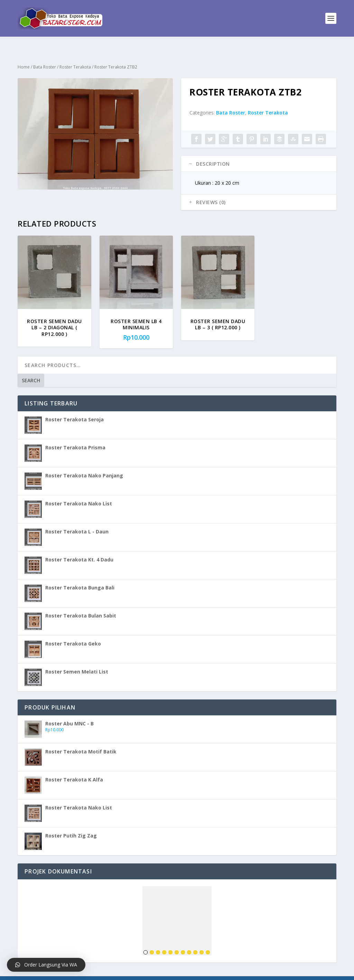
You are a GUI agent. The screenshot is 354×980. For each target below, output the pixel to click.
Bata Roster (45, 54)
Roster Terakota (75, 54)
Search (31, 368)
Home (24, 54)
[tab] (259, 152)
